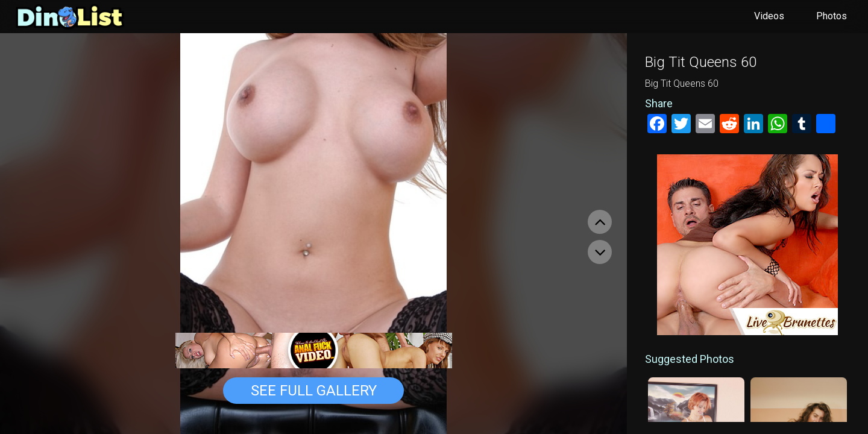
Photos (832, 16)
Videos (769, 16)
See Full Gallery (314, 391)
